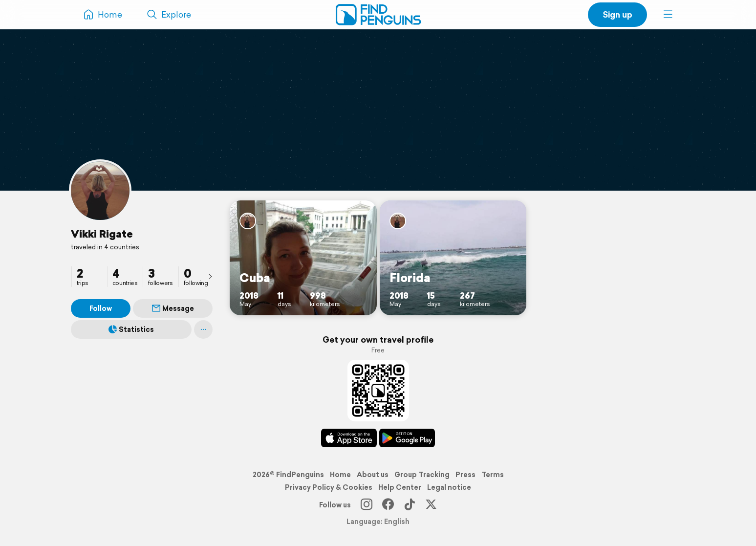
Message (173, 308)
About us (373, 475)
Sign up (617, 14)
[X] (431, 505)
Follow (101, 308)
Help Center (400, 487)
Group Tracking (422, 475)
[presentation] (210, 276)
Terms (493, 475)
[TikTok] (410, 505)
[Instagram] (367, 505)
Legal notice (449, 487)
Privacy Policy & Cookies (329, 487)
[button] (668, 15)
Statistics (131, 329)
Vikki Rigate (102, 234)
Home (340, 475)
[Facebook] (388, 505)
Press (465, 475)
